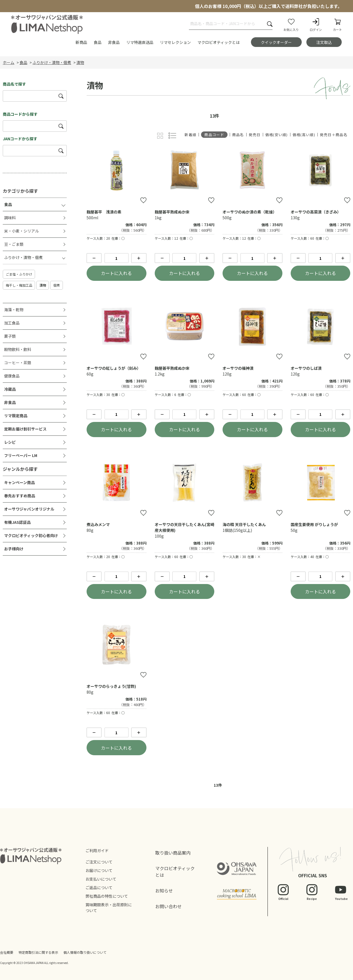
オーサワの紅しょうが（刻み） (114, 368)
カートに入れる (116, 273)
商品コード (214, 135)
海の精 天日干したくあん (244, 524)
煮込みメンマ (98, 524)
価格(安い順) (277, 135)
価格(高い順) (304, 135)
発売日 (255, 135)
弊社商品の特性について (107, 896)
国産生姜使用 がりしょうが (314, 524)
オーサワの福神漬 (238, 368)
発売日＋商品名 (334, 135)
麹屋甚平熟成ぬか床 (172, 212)
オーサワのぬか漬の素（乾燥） (250, 212)
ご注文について (99, 862)
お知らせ (164, 891)
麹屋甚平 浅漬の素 (104, 212)
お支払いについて (101, 879)
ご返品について (99, 887)
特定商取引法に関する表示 (38, 952)
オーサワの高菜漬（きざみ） (316, 212)
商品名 (238, 135)
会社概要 (7, 952)
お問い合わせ (169, 906)
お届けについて (99, 870)
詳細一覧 (173, 136)
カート (337, 25)
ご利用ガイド (97, 850)
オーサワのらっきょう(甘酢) (111, 686)
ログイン (316, 25)
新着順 (190, 135)
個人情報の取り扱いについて (85, 952)
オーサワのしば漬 (306, 368)
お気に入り (291, 25)
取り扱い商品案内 (173, 853)
